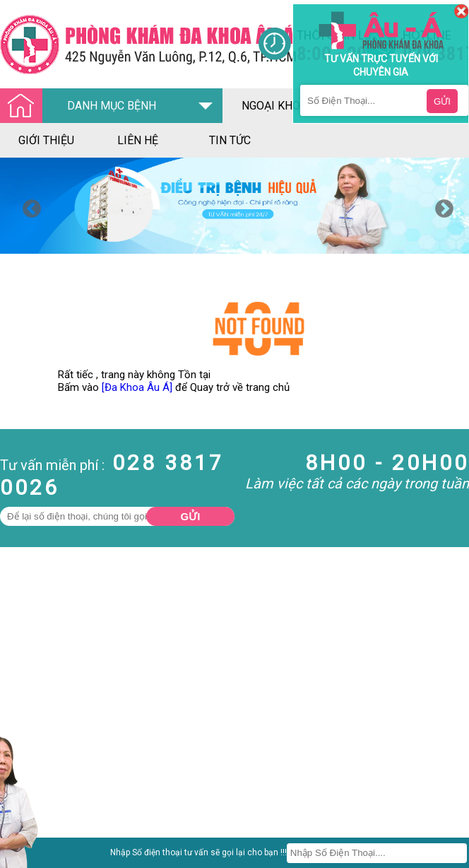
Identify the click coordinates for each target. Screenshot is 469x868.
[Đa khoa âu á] (129, 44)
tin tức (230, 140)
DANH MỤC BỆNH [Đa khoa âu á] (82, 106)
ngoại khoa (274, 106)
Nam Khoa (24, 848)
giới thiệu (46, 140)
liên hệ (138, 140)
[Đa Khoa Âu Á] (137, 387)
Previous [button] (28, 206)
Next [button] (441, 206)
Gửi (191, 516)
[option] (234, 206)
